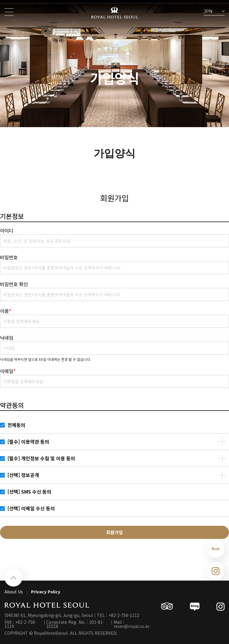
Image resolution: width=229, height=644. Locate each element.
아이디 (7, 230)
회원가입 (114, 532)
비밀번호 (9, 257)
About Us (14, 592)
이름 (6, 311)
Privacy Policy (46, 592)
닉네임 (7, 338)
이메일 (8, 371)
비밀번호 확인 (14, 284)
